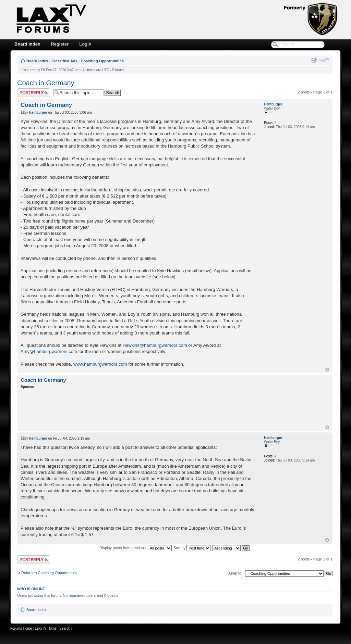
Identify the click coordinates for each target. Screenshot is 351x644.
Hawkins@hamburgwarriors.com (155, 345)
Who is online (31, 589)
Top (327, 370)
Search (65, 628)
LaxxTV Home (46, 628)
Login (85, 44)
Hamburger (38, 112)
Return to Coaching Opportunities (49, 573)
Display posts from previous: (136, 548)
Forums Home (21, 628)
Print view (314, 60)
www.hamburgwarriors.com (100, 364)
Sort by (192, 548)
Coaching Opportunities (102, 61)
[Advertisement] (145, 408)
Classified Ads (64, 61)
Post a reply (34, 93)
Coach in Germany (46, 83)
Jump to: (235, 573)
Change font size (324, 60)
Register (60, 44)
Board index (27, 44)
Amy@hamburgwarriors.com (49, 351)
